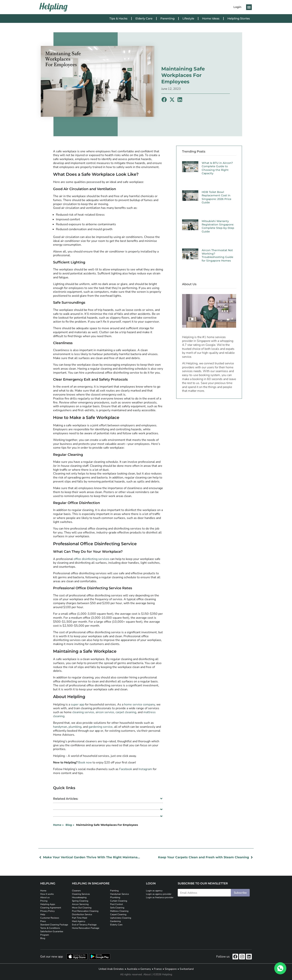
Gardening (115, 921)
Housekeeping (79, 897)
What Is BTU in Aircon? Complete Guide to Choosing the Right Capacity (217, 168)
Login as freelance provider (160, 897)
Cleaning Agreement (51, 908)
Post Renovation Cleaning (85, 911)
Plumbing (115, 897)
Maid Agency (79, 921)
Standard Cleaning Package (54, 925)
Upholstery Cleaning (121, 918)
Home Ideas (211, 18)
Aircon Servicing (80, 904)
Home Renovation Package (86, 928)
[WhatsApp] (280, 968)
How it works (47, 894)
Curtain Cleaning (119, 901)
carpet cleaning (126, 712)
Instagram (145, 769)
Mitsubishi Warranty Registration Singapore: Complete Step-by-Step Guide (218, 226)
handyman (60, 727)
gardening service (101, 727)
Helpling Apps (48, 904)
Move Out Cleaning (82, 908)
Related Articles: (66, 799)
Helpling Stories (239, 18)
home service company (139, 704)
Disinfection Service (82, 914)
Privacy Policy (47, 911)
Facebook (126, 769)
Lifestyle (188, 18)
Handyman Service (119, 894)
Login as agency (154, 891)
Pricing (44, 901)
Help (43, 914)
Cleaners (76, 891)
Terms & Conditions (50, 928)
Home (43, 891)
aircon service (105, 712)
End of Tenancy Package (84, 925)
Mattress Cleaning (119, 911)
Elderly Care (144, 18)
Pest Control (117, 904)
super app (78, 704)
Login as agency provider (159, 894)
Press (43, 921)
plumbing (75, 727)
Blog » (70, 825)
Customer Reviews (50, 918)
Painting (114, 891)
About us (45, 897)
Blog (43, 938)
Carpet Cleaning (118, 914)
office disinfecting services (92, 559)
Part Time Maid (80, 918)
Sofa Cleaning (117, 908)
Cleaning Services (81, 894)
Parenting (167, 18)
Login (237, 7)
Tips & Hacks (118, 18)
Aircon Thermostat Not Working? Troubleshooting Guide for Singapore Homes (217, 255)
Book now (85, 762)
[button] (249, 7)
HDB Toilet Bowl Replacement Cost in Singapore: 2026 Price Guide (217, 197)
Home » (58, 825)
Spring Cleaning (80, 901)
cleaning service (83, 712)
